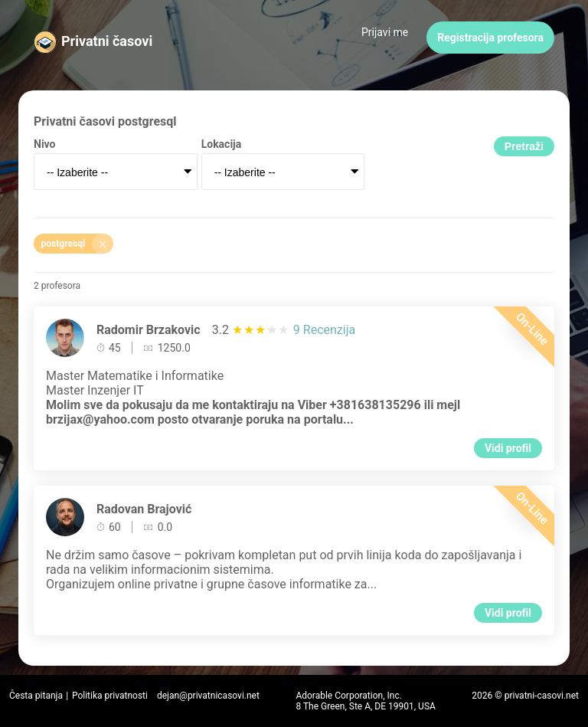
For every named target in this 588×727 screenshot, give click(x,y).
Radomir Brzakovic (149, 330)
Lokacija (222, 144)
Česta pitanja (36, 696)
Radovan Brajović (144, 509)
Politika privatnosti (110, 696)
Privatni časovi (107, 41)
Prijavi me (385, 32)
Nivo (44, 144)
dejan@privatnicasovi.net (208, 696)
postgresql (77, 244)
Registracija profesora (490, 38)
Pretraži (524, 146)
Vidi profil (508, 448)
